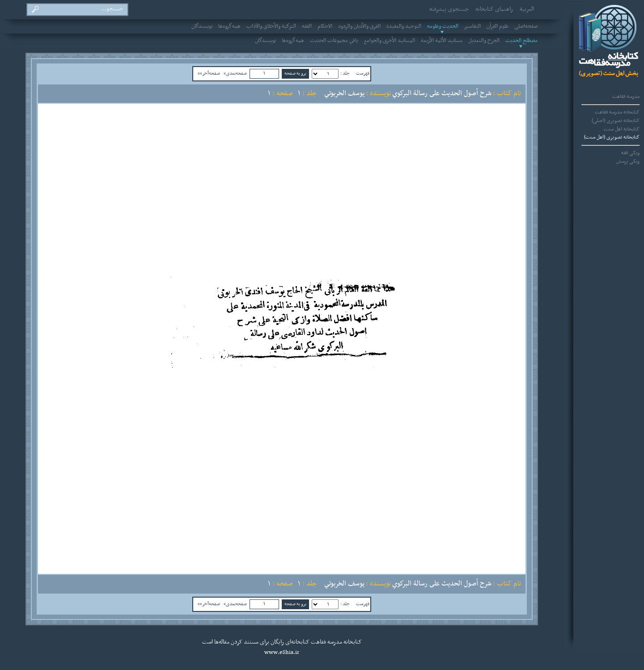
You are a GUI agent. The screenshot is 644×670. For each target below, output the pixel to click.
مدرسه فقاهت (626, 97)
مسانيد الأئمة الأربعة (442, 41)
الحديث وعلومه (443, 26)
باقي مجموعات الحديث (334, 41)
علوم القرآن (498, 26)
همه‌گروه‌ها (229, 26)
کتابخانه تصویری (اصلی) (616, 121)
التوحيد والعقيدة (404, 26)
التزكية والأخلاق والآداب (271, 26)
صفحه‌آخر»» (209, 73)
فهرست (363, 73)
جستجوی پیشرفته (449, 9)
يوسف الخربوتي (344, 93)
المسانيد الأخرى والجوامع (389, 41)
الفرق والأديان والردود (359, 26)
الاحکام (325, 26)
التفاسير (472, 26)
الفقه (307, 26)
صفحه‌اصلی (526, 26)
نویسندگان (202, 26)
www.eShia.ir (282, 653)
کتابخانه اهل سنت (622, 129)
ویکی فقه (630, 153)
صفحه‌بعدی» (235, 73)
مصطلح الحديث (521, 41)
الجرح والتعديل (484, 41)
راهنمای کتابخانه (494, 9)
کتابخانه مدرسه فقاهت (617, 112)
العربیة (527, 9)
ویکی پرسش (628, 161)
